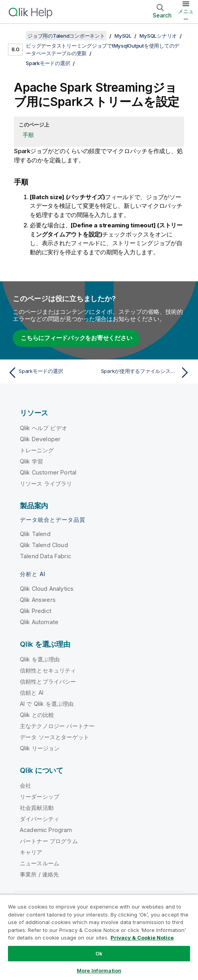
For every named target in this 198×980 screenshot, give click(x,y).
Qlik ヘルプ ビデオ (44, 428)
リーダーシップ (40, 796)
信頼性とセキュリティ (48, 670)
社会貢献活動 (37, 808)
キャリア (31, 852)
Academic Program (46, 830)
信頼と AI (32, 693)
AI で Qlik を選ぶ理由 (47, 704)
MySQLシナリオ (158, 36)
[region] (99, 937)
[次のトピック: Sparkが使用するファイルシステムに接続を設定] (147, 373)
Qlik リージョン (40, 748)
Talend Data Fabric (46, 556)
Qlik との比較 (37, 715)
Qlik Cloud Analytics (47, 589)
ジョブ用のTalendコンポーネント (66, 36)
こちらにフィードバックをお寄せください (76, 338)
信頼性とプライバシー (48, 681)
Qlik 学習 (31, 461)
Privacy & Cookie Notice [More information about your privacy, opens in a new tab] (142, 938)
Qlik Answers (38, 600)
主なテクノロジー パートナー (57, 726)
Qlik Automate (39, 622)
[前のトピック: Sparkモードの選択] (51, 373)
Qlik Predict (36, 611)
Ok (99, 953)
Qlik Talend (35, 534)
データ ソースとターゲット (54, 737)
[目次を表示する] (16, 36)
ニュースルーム (40, 863)
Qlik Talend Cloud (44, 545)
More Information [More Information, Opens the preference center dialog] (99, 970)
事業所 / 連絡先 (39, 874)
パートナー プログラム (49, 841)
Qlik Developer (40, 439)
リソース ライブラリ (46, 483)
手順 (28, 135)
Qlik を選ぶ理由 (40, 659)
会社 (25, 785)
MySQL (123, 36)
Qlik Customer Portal (48, 472)
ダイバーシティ (40, 819)
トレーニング (37, 450)
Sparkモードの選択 (48, 63)
